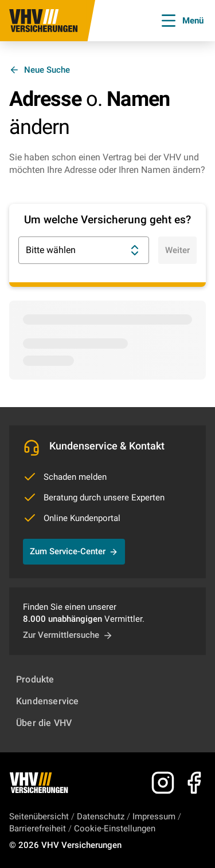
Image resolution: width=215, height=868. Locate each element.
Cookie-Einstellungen (115, 828)
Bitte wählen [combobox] (84, 250)
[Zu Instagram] (163, 783)
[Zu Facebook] (194, 783)
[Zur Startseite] (44, 21)
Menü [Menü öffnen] (181, 21)
